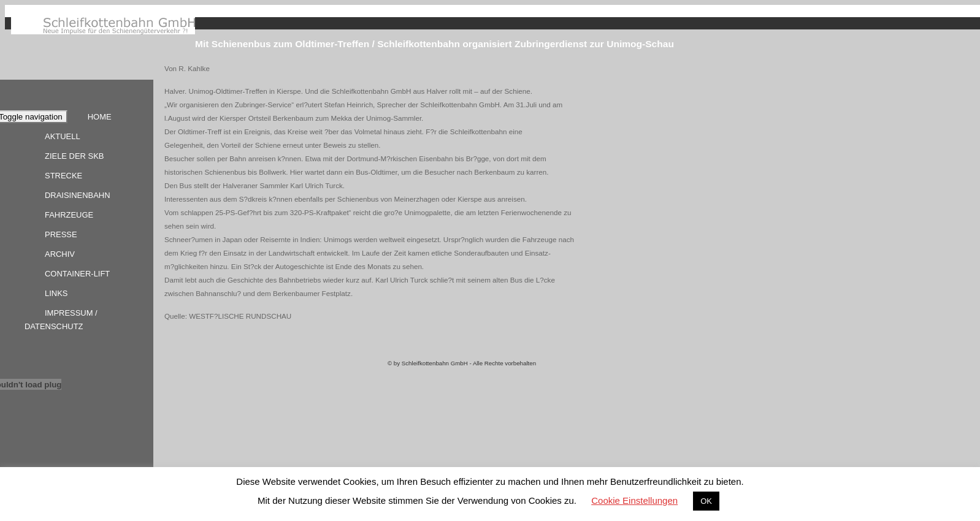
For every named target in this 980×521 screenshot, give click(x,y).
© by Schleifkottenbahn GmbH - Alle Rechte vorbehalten (462, 363)
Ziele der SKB (74, 156)
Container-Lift (77, 274)
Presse (61, 234)
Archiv (60, 254)
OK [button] (706, 501)
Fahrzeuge (69, 215)
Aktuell (63, 136)
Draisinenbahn (78, 195)
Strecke (63, 176)
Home (100, 117)
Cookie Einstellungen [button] (634, 500)
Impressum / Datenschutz (61, 320)
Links (56, 293)
